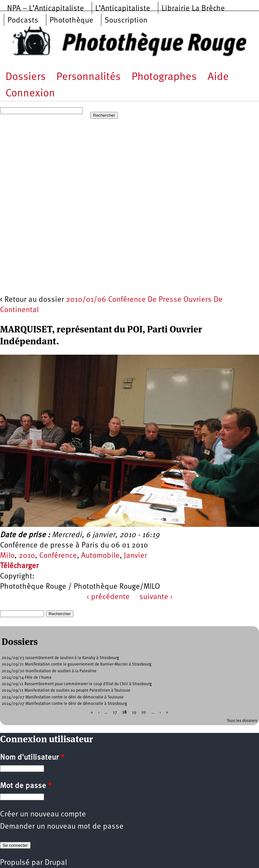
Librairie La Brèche (193, 9)
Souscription (126, 21)
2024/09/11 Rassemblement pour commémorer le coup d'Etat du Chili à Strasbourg (77, 684)
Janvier (135, 556)
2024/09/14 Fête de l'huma (27, 678)
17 (115, 712)
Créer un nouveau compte (43, 814)
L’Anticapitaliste (123, 9)
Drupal (56, 863)
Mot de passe (26, 786)
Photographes (164, 77)
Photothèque (71, 21)
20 (144, 712)
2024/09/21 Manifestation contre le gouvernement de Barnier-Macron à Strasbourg (77, 664)
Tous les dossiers (242, 721)
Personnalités (88, 77)
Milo (7, 556)
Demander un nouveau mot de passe (62, 827)
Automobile (100, 556)
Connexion (30, 94)
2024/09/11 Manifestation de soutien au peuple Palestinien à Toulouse (66, 690)
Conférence (58, 556)
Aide (218, 77)
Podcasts (23, 21)
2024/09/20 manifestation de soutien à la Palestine (49, 671)
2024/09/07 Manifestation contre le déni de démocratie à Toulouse (63, 697)
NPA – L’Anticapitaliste (46, 9)
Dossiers (26, 77)
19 (134, 712)
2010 (27, 556)
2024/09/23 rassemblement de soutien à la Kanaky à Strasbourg (60, 658)
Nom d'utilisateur (32, 758)
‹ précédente (108, 597)
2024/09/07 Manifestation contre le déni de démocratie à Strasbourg (64, 704)
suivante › (156, 597)
